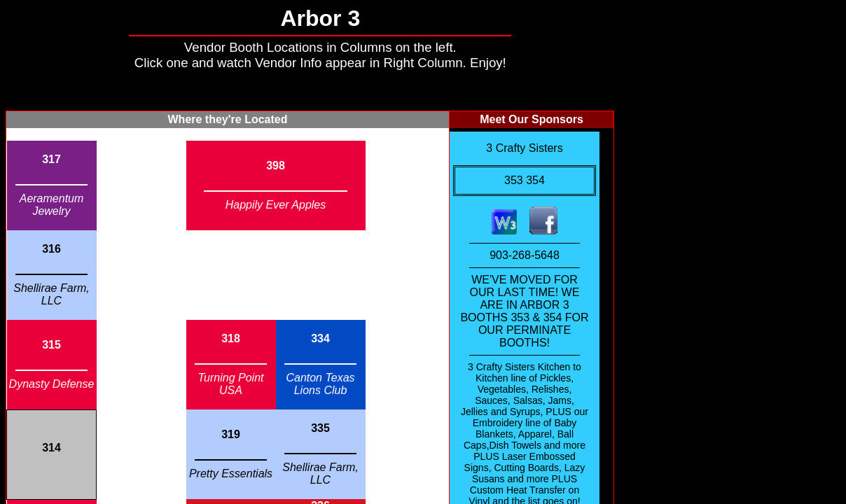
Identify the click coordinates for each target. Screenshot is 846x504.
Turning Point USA (231, 384)
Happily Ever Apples (276, 205)
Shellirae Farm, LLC (51, 294)
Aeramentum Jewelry (52, 205)
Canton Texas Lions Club (320, 384)
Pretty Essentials (231, 474)
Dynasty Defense (52, 384)
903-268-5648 (525, 255)
